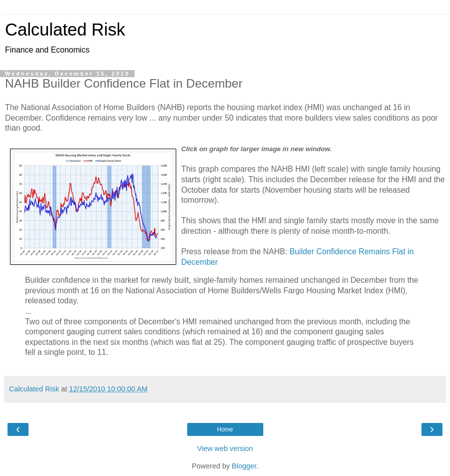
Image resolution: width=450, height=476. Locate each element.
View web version (225, 448)
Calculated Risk (65, 30)
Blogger (244, 466)
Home (225, 429)
